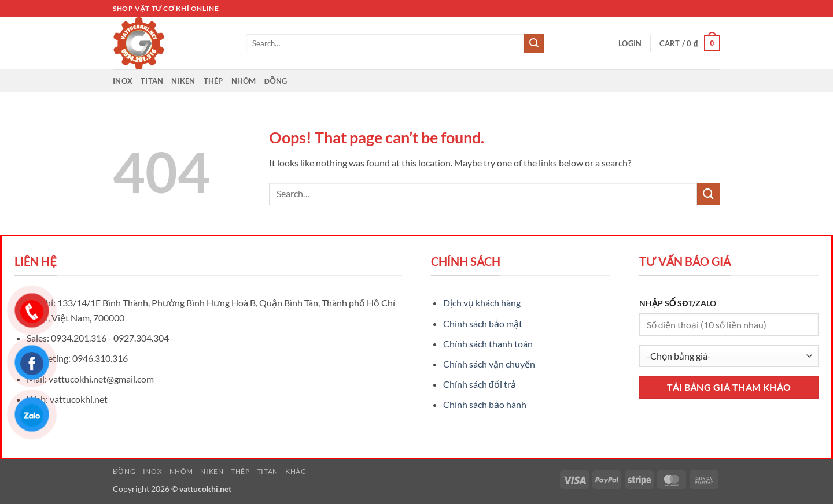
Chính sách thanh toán (488, 344)
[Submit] (534, 43)
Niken (183, 81)
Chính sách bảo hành (485, 404)
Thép (213, 81)
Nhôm (244, 81)
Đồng (276, 81)
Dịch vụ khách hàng (482, 303)
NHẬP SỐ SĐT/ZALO (678, 303)
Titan (152, 81)
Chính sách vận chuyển (489, 364)
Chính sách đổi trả (480, 384)
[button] (630, 43)
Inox (123, 81)
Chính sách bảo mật (483, 323)
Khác (295, 471)
